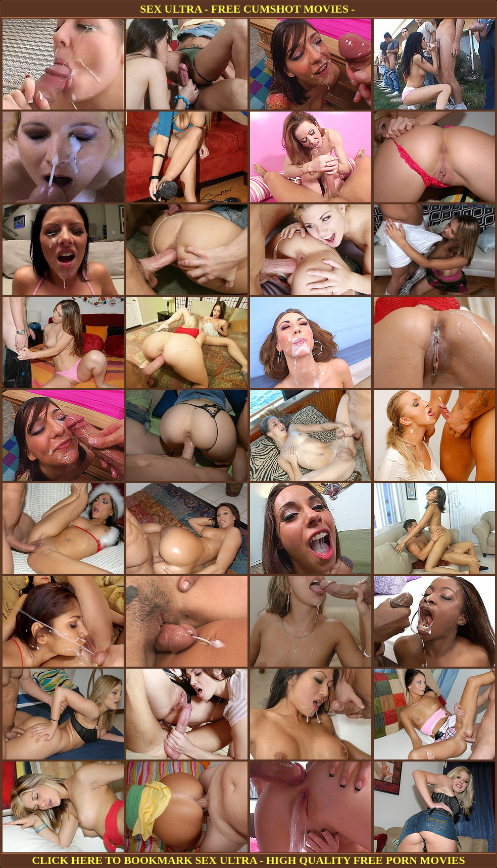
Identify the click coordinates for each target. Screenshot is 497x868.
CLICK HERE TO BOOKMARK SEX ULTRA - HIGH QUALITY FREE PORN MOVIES (249, 860)
